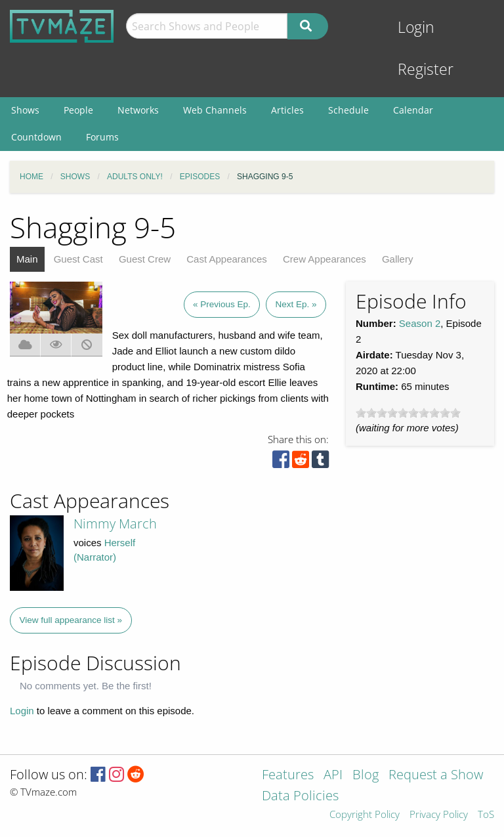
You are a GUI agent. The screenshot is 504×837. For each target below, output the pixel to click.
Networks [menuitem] (138, 110)
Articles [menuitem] (287, 110)
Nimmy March (115, 524)
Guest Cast (78, 259)
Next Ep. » (296, 304)
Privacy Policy (439, 815)
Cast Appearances (227, 259)
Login (416, 27)
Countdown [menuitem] (36, 137)
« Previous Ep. (222, 304)
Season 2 (420, 323)
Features (288, 776)
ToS (486, 815)
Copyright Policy (365, 815)
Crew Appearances (325, 259)
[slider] (408, 413)
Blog (366, 776)
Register (426, 69)
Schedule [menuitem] (348, 110)
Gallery (398, 259)
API (333, 776)
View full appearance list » (71, 620)
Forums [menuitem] (102, 137)
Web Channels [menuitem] (215, 110)
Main (27, 259)
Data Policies (300, 797)
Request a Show (436, 776)
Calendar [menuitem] (413, 110)
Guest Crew (145, 259)
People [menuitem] (78, 110)
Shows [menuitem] (25, 110)
